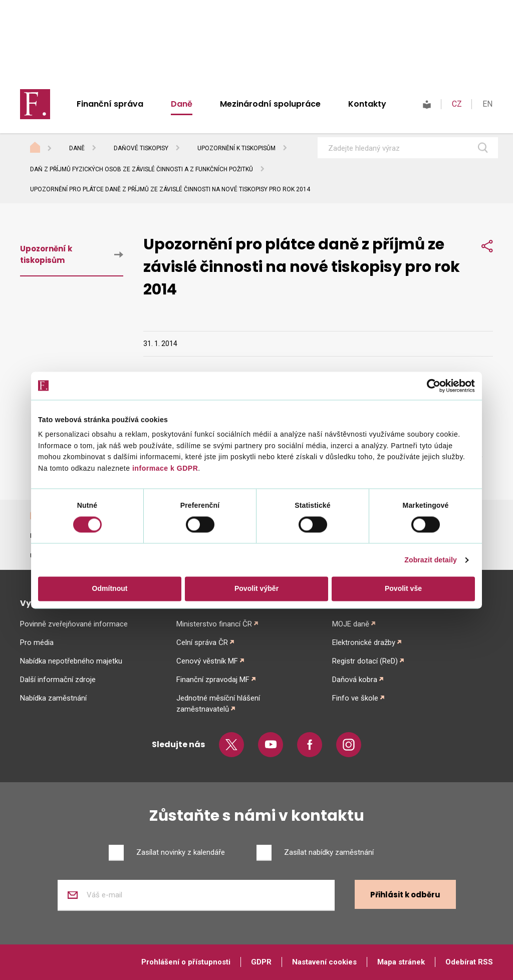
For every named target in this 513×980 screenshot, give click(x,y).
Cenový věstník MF (207, 661)
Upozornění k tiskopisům (236, 148)
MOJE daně (351, 624)
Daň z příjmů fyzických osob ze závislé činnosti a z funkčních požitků (142, 169)
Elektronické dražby (364, 642)
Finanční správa (110, 104)
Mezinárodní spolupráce (270, 104)
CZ (457, 104)
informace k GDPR (164, 468)
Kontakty (367, 104)
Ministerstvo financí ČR (214, 624)
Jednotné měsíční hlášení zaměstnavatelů (218, 704)
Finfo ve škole (355, 698)
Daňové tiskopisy (141, 148)
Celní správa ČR (202, 642)
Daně (182, 104)
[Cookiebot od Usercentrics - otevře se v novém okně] (431, 386)
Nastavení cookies (324, 962)
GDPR (261, 962)
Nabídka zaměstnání (53, 698)
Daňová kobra (355, 680)
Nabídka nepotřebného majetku (71, 661)
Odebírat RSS (469, 962)
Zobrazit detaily (431, 560)
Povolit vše (403, 589)
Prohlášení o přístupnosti (186, 962)
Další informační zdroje (58, 680)
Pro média (37, 642)
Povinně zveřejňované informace (74, 624)
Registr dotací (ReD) (365, 661)
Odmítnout (110, 589)
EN (487, 104)
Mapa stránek (401, 962)
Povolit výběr (256, 589)
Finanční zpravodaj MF (213, 680)
